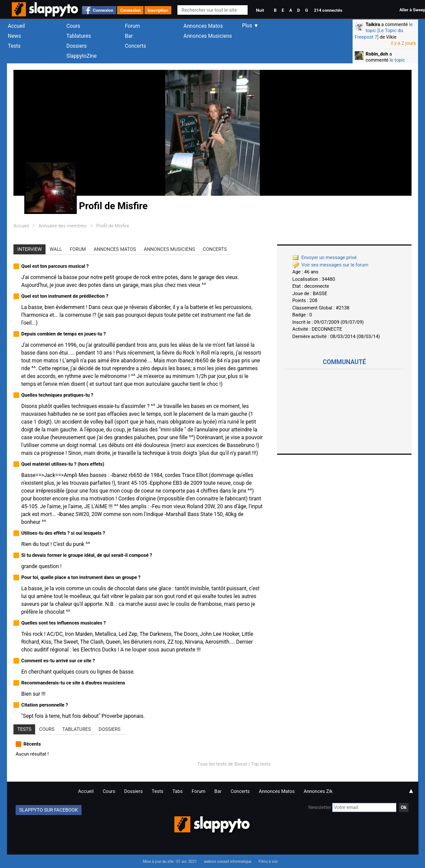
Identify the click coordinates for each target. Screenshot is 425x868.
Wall (56, 249)
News (14, 36)
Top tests (261, 764)
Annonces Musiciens (208, 36)
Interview (29, 249)
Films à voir (268, 861)
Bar (129, 36)
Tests (14, 46)
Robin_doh (377, 54)
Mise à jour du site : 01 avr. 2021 (170, 861)
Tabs (177, 791)
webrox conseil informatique (228, 861)
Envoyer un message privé (324, 258)
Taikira (373, 25)
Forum (132, 26)
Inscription (158, 10)
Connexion (103, 10)
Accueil (16, 26)
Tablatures (79, 36)
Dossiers (77, 46)
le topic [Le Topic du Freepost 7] (384, 31)
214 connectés (328, 10)
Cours (73, 26)
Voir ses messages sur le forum (330, 265)
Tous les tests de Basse (222, 764)
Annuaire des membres (62, 226)
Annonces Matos (203, 26)
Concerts (136, 46)
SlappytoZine (82, 56)
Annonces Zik (318, 791)
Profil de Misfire (113, 226)
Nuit (260, 10)
